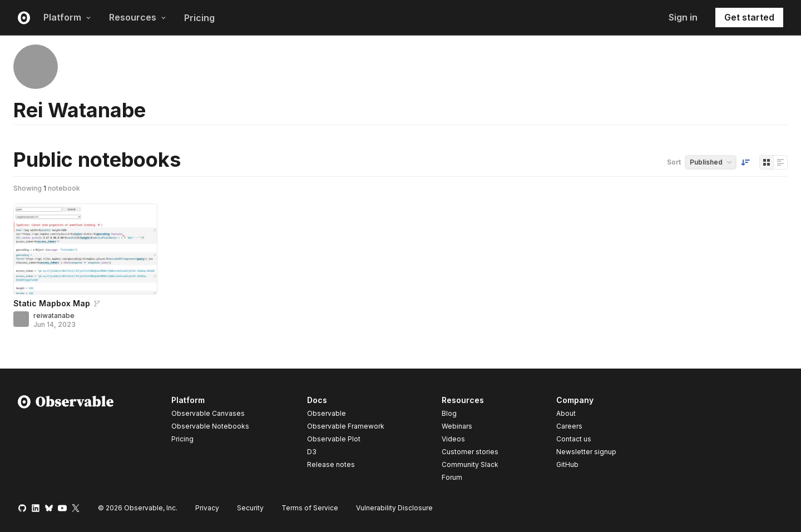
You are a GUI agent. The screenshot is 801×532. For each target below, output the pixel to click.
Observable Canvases (208, 413)
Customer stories (470, 452)
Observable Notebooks (210, 426)
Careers (569, 426)
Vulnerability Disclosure (394, 508)
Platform (67, 17)
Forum (452, 477)
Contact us (574, 439)
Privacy (207, 508)
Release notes (331, 464)
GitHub (567, 464)
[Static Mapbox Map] (85, 249)
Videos (453, 439)
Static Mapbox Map (52, 303)
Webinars (457, 426)
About (566, 413)
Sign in (683, 17)
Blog (449, 413)
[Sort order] (745, 162)
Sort (674, 162)
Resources (138, 17)
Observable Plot (334, 439)
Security (250, 508)
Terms (310, 508)
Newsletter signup (586, 452)
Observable (327, 413)
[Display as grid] (767, 162)
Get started (749, 17)
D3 (312, 452)
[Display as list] (780, 162)
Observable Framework (346, 426)
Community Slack (470, 464)
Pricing (199, 18)
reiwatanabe (54, 315)
